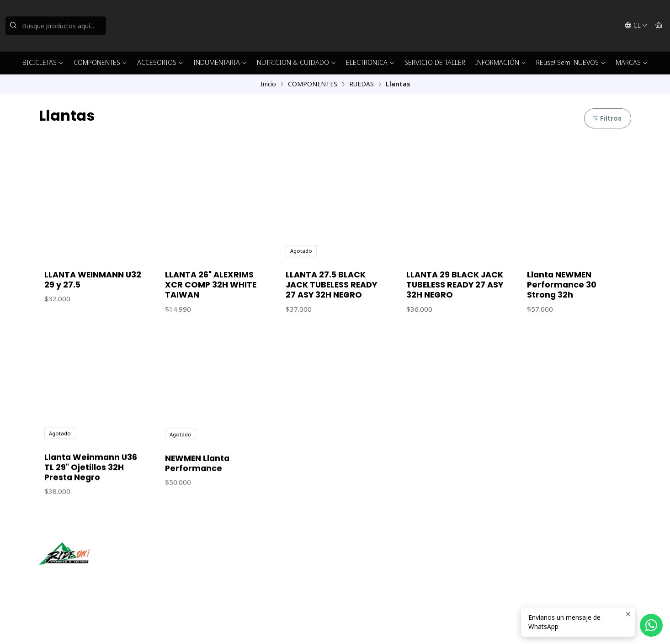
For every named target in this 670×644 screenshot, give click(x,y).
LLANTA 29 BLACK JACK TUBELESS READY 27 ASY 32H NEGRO (455, 285)
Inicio (268, 84)
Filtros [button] (607, 118)
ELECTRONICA (370, 62)
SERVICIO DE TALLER (435, 62)
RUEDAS (362, 84)
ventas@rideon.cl (371, 563)
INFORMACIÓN (501, 62)
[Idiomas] (636, 26)
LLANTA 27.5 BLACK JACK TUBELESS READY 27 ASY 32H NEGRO (331, 285)
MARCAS (632, 62)
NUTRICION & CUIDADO (297, 62)
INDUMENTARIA (220, 62)
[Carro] (659, 26)
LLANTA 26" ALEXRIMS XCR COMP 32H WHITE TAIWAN (211, 285)
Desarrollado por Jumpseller (172, 626)
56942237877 (366, 575)
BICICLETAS (43, 62)
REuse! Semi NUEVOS (571, 62)
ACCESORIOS (160, 62)
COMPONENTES (101, 62)
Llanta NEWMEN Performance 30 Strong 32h (562, 285)
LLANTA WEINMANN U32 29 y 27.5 (93, 280)
